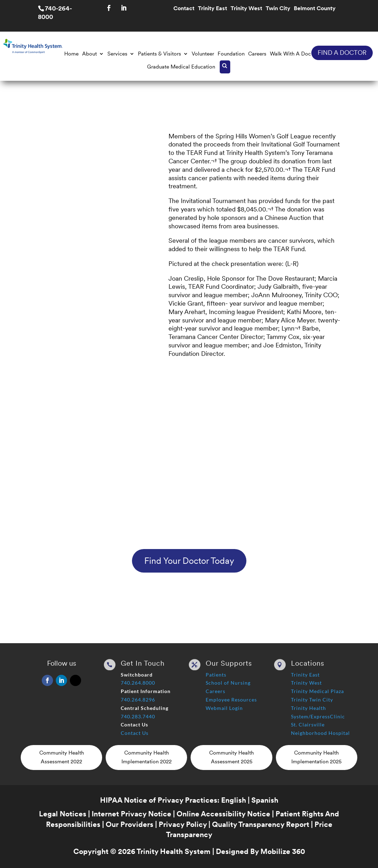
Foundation (231, 54)
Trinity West (246, 9)
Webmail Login (224, 708)
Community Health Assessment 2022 (62, 757)
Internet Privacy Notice (131, 814)
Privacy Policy (183, 824)
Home (71, 54)
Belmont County (315, 9)
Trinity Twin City (312, 700)
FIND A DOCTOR (342, 53)
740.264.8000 (138, 683)
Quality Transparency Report (261, 824)
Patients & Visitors (160, 54)
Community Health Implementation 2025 (316, 757)
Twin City (278, 9)
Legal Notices (63, 814)
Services (117, 54)
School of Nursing (228, 683)
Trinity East (213, 9)
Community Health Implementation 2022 (147, 757)
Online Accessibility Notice (223, 814)
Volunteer (203, 54)
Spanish (265, 800)
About (89, 54)
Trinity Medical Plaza (317, 691)
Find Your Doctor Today (189, 561)
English (234, 800)
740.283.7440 (138, 716)
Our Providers (130, 824)
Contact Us (135, 733)
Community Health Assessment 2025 (231, 757)
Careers (257, 54)
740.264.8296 (138, 700)
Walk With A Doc (290, 54)
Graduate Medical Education (181, 67)
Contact (184, 9)
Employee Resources (231, 700)
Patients (216, 675)
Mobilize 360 (283, 851)
